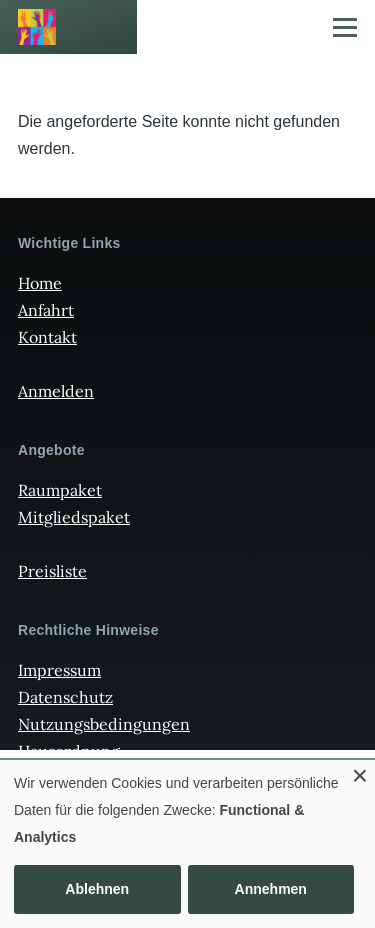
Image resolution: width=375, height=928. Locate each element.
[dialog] (187, 844)
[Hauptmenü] (345, 27)
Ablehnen (97, 889)
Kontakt (47, 337)
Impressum (59, 670)
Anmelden (56, 391)
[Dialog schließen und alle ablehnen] (360, 772)
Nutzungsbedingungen (104, 724)
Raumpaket (60, 490)
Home (40, 283)
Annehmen (271, 889)
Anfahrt (46, 310)
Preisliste (52, 571)
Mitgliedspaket (74, 517)
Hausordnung (69, 751)
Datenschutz (65, 697)
